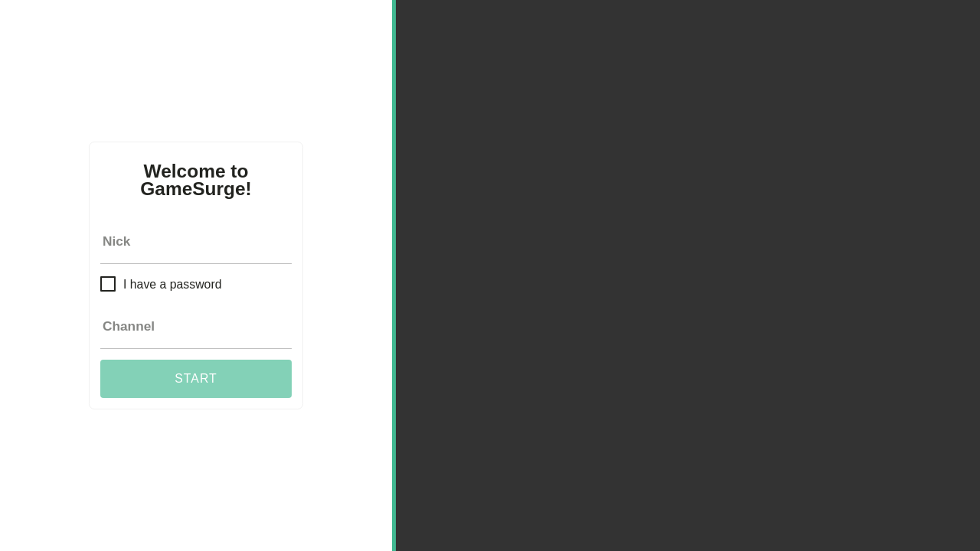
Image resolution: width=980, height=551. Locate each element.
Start (196, 378)
